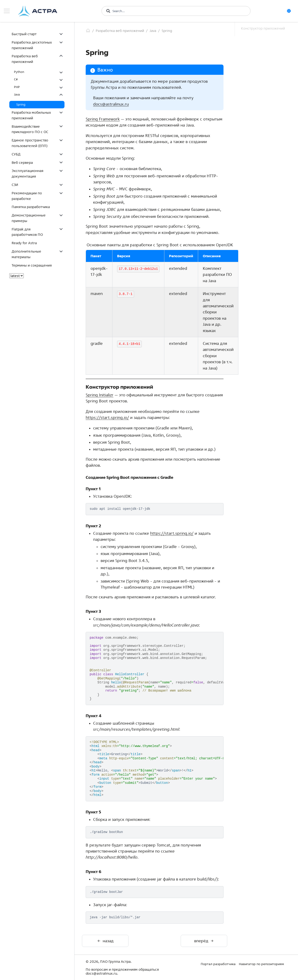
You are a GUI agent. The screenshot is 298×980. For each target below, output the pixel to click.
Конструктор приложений (263, 28)
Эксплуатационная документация (27, 173)
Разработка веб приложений (25, 59)
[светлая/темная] (291, 11)
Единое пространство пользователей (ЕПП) (30, 143)
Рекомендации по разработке (27, 196)
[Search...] (179, 11)
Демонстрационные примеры (29, 218)
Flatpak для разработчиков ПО (27, 232)
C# (16, 79)
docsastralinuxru (111, 104)
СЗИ (15, 185)
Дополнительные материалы (26, 254)
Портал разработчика (218, 964)
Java (17, 94)
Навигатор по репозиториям (261, 964)
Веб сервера (22, 163)
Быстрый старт (24, 34)
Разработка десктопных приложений (32, 45)
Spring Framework (103, 119)
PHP (17, 87)
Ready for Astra (24, 243)
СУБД (16, 154)
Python (19, 72)
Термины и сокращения (32, 265)
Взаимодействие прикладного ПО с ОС (30, 129)
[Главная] (88, 31)
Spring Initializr (100, 395)
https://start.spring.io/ (107, 417)
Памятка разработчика (31, 207)
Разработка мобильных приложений (31, 115)
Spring (21, 105)
